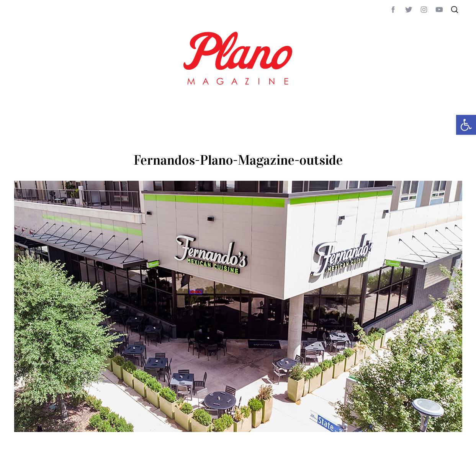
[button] (466, 125)
